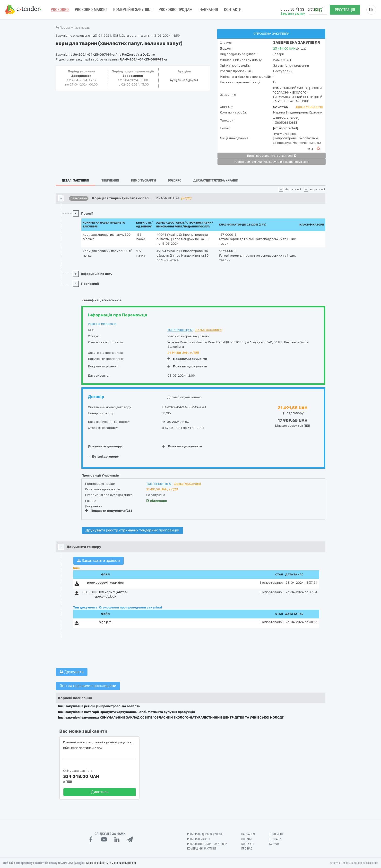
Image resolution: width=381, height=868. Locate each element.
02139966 (281, 107)
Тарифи (274, 844)
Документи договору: (105, 446)
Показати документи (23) (108, 511)
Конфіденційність (97, 863)
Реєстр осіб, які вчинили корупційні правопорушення (272, 162)
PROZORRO (60, 10)
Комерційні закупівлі (133, 10)
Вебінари (275, 839)
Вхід (318, 10)
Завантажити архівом (99, 561)
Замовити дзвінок (293, 13)
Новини (246, 839)
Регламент (276, 834)
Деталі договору (103, 456)
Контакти (233, 10)
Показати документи (187, 359)
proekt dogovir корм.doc (105, 583)
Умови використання (123, 863)
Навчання (209, 10)
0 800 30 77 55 (292, 9)
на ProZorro (127, 55)
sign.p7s (105, 622)
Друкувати (72, 672)
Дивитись (100, 792)
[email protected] (286, 128)
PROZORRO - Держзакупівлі (205, 834)
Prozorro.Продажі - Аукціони (207, 844)
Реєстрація (345, 10)
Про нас (247, 849)
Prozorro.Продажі (176, 10)
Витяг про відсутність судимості (272, 156)
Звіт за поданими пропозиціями (88, 686)
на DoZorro (147, 55)
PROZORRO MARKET (91, 10)
